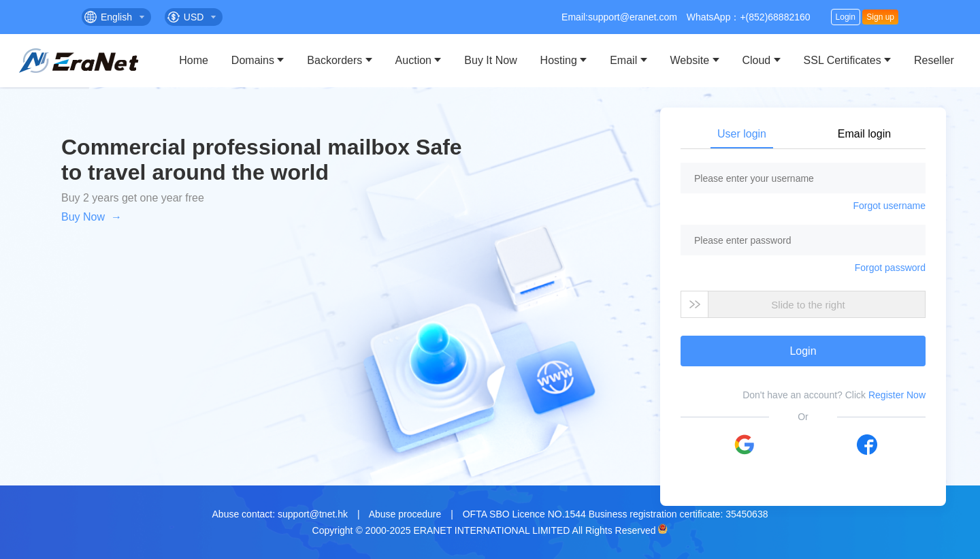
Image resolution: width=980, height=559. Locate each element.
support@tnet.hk (313, 514)
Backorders (334, 60)
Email (623, 60)
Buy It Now (490, 60)
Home (194, 60)
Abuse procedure (405, 514)
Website (690, 60)
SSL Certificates (843, 60)
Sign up (880, 17)
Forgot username (889, 206)
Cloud (756, 60)
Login (846, 17)
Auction (413, 60)
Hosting (559, 60)
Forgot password (890, 268)
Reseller (934, 60)
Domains (253, 60)
